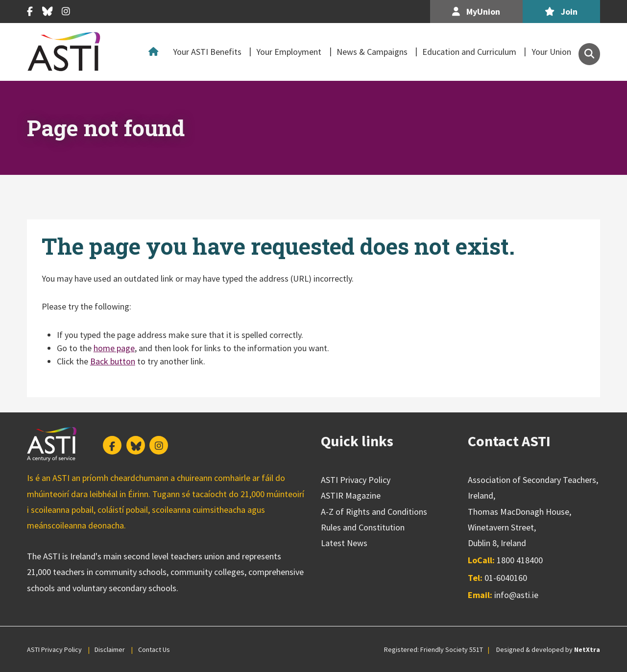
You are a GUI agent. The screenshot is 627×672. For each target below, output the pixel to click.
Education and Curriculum (469, 52)
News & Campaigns (372, 52)
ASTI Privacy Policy (356, 480)
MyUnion (476, 12)
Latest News (344, 543)
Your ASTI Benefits (207, 52)
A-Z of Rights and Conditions (374, 512)
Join (561, 12)
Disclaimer (110, 649)
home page (114, 348)
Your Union (551, 52)
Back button (113, 361)
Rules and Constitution (363, 527)
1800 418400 (520, 560)
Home (156, 52)
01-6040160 (506, 578)
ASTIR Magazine (351, 495)
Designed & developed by (548, 649)
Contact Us (154, 649)
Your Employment (289, 52)
